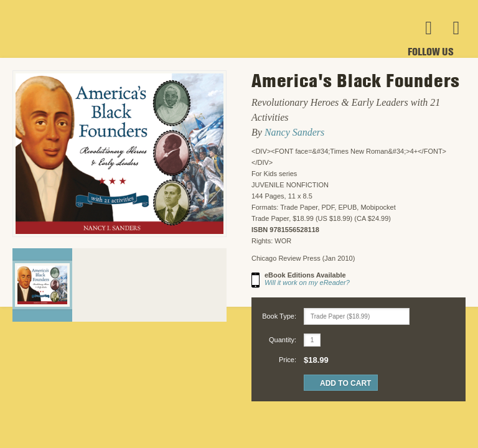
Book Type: (279, 316)
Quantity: (283, 340)
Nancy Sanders (294, 132)
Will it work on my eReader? (307, 282)
